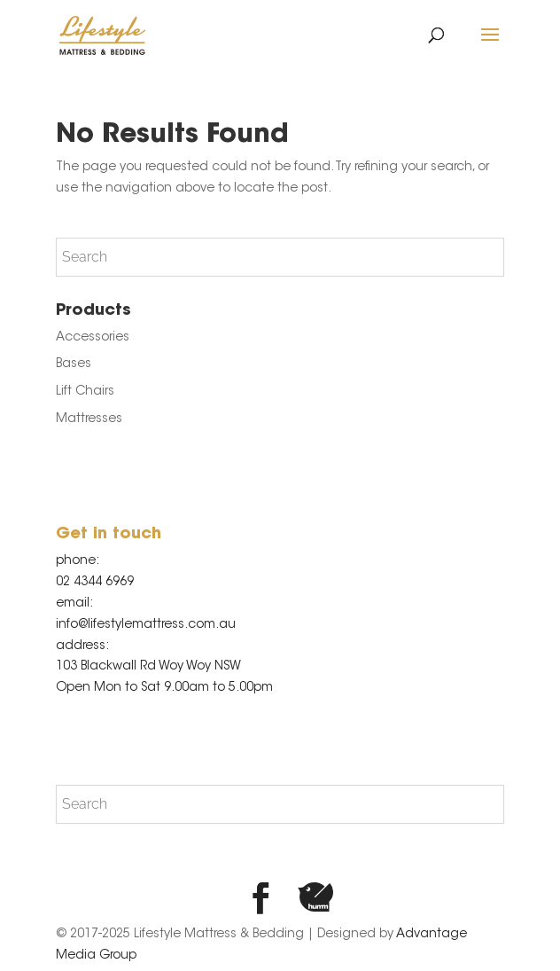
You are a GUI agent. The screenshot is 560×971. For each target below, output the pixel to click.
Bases (74, 364)
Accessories (93, 338)
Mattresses (89, 419)
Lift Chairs (85, 392)
